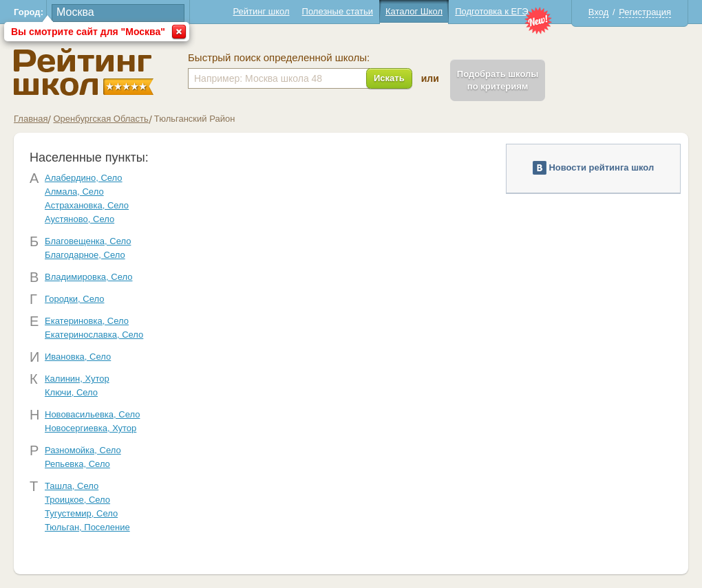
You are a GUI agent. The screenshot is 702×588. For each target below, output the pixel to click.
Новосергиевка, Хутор (91, 428)
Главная (31, 119)
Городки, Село (74, 299)
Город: (29, 12)
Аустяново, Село (79, 219)
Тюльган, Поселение (87, 527)
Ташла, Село (72, 486)
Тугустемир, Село (81, 513)
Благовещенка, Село (88, 241)
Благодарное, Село (85, 255)
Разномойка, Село (83, 450)
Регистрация (645, 12)
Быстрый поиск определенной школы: (279, 58)
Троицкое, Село (77, 500)
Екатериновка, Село (87, 321)
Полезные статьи (338, 11)
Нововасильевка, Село (92, 414)
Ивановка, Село (78, 357)
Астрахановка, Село (87, 205)
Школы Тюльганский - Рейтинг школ (84, 72)
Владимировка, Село (88, 277)
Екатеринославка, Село (94, 335)
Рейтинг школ (261, 11)
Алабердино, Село (84, 178)
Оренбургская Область (100, 119)
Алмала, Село (74, 192)
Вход (598, 12)
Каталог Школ (414, 11)
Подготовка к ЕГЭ (491, 11)
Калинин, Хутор (77, 379)
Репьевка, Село (77, 464)
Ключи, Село (71, 392)
